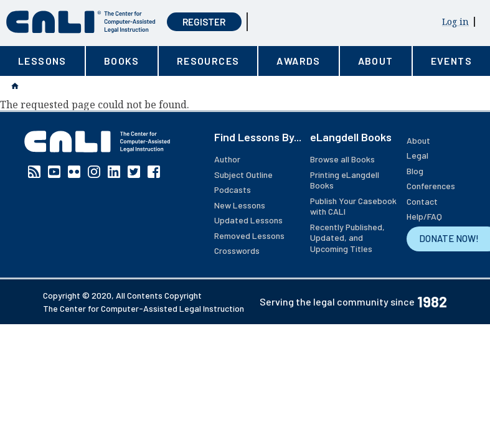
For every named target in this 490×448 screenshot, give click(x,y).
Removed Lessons (249, 236)
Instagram (94, 172)
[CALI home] (81, 22)
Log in (455, 21)
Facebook (154, 172)
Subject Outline (243, 175)
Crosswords (237, 250)
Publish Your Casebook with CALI (353, 206)
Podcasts (233, 189)
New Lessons (240, 205)
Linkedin (114, 172)
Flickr (74, 172)
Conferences (431, 186)
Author (227, 159)
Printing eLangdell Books (345, 180)
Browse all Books (342, 159)
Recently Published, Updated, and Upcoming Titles (347, 238)
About (418, 140)
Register (204, 22)
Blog (415, 171)
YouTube (54, 172)
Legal (417, 155)
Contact (422, 201)
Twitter (134, 172)
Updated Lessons (248, 220)
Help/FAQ (424, 216)
